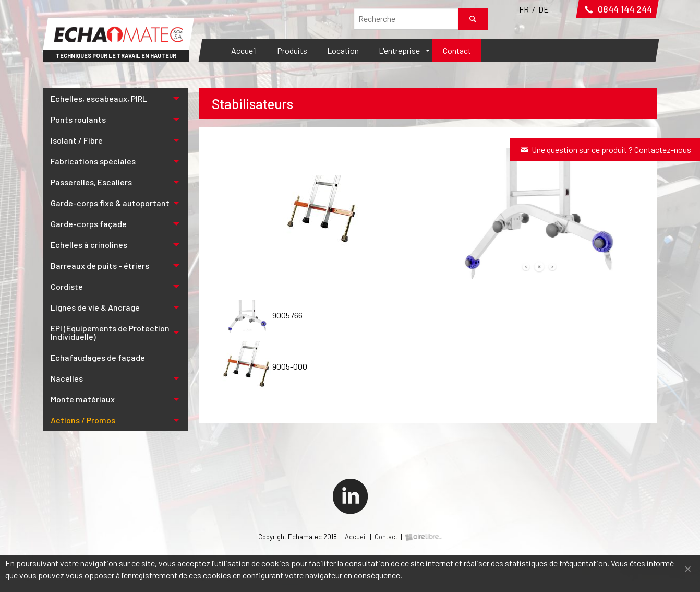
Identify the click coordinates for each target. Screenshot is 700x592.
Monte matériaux (83, 399)
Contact (457, 50)
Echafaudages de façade (98, 357)
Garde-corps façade (89, 224)
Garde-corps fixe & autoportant (110, 203)
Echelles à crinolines (89, 245)
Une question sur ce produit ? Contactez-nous (605, 150)
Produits (292, 50)
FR (524, 9)
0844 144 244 (617, 9)
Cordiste (67, 286)
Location (343, 50)
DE (544, 9)
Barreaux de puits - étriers (100, 265)
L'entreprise (399, 50)
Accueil (244, 50)
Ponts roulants (78, 119)
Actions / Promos (83, 420)
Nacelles (67, 378)
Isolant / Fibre (77, 140)
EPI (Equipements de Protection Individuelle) (110, 332)
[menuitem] (244, 51)
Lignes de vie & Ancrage (95, 307)
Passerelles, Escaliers (91, 182)
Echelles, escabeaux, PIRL (99, 98)
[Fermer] (688, 567)
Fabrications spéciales (93, 161)
